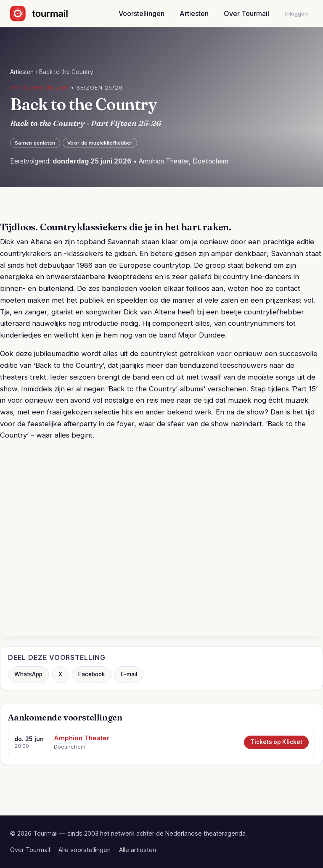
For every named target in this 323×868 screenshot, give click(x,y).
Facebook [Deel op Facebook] (91, 674)
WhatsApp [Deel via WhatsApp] (28, 674)
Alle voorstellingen (85, 850)
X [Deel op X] (60, 674)
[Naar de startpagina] (46, 13)
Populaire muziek (39, 87)
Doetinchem (70, 747)
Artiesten (194, 13)
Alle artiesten (138, 850)
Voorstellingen (142, 13)
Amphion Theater (82, 738)
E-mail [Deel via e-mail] (129, 674)
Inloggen (297, 13)
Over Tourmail (246, 13)
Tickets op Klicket (276, 742)
